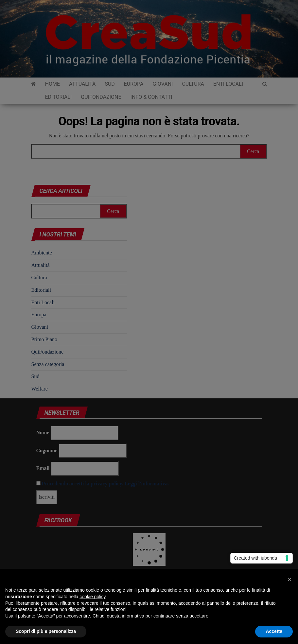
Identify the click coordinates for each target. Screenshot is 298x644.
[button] (289, 579)
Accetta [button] (274, 631)
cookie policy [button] (92, 597)
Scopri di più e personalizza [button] (46, 631)
